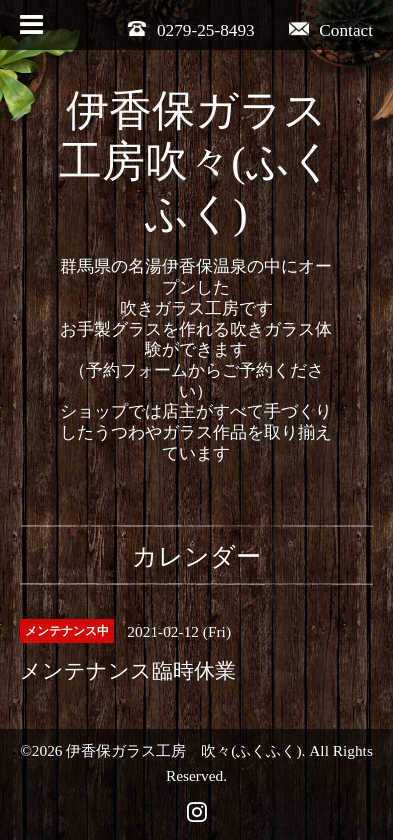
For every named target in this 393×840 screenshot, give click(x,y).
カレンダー (196, 556)
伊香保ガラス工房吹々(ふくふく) (196, 162)
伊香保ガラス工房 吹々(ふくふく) (183, 750)
